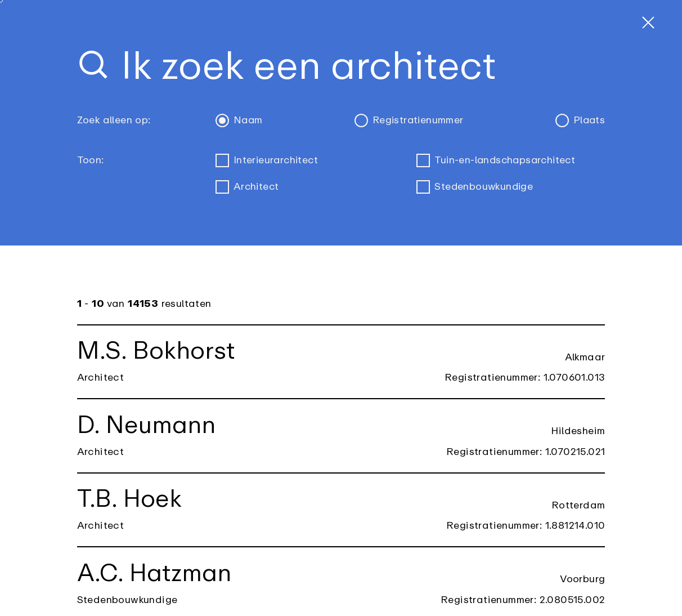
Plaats (580, 120)
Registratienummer (409, 120)
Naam (239, 120)
